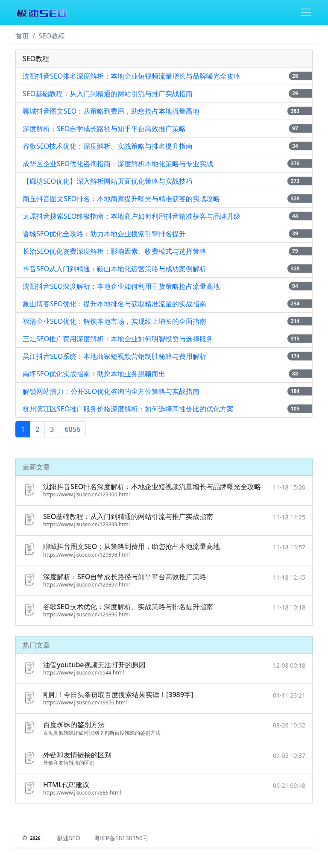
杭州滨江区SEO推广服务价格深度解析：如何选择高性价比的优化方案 (128, 409)
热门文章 (36, 645)
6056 (72, 429)
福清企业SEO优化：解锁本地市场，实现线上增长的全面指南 (114, 321)
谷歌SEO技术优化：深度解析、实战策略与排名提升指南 (108, 146)
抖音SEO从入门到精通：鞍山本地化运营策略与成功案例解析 (114, 269)
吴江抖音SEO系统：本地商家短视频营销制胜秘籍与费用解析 (114, 356)
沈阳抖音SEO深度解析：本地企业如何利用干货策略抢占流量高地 (121, 286)
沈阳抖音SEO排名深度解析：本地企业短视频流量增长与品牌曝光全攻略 (132, 76)
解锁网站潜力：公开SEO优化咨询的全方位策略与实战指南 (111, 391)
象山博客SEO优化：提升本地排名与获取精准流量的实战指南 (114, 304)
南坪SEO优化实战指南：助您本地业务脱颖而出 (94, 374)
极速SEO (68, 838)
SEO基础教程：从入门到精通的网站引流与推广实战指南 (108, 94)
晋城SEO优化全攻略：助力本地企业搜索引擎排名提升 (104, 234)
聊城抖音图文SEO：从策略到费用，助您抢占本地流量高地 (111, 111)
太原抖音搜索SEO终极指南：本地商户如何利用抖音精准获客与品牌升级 (132, 216)
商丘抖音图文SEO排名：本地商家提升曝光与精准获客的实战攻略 (121, 199)
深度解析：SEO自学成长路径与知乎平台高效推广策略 (104, 129)
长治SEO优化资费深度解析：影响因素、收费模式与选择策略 (114, 251)
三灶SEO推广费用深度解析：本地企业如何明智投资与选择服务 (118, 339)
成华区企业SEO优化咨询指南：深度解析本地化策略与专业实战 (118, 164)
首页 (22, 36)
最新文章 (36, 467)
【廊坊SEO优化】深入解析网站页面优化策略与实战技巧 (108, 181)
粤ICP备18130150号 (121, 838)
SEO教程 (52, 36)
